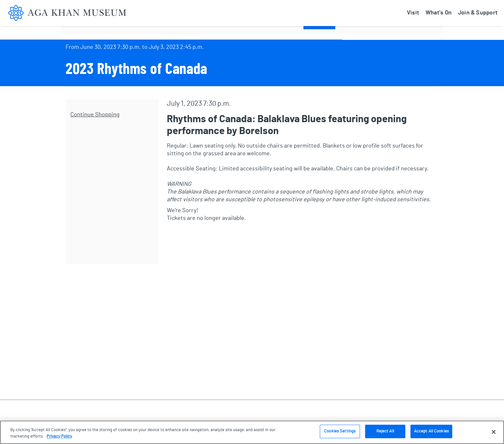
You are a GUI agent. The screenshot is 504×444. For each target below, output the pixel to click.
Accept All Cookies (431, 431)
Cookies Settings (340, 431)
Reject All (385, 431)
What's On (439, 13)
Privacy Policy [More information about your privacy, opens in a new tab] (59, 436)
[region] (252, 432)
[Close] (494, 432)
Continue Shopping (95, 115)
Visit (413, 13)
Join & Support (478, 13)
